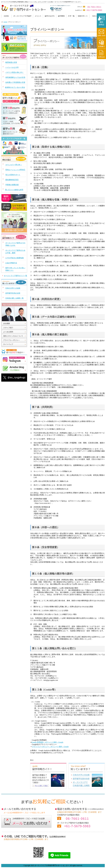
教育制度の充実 (11, 62)
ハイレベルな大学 (12, 67)
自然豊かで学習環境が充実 (15, 82)
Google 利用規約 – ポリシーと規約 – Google (47, 742)
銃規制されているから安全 (15, 87)
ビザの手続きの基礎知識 (14, 258)
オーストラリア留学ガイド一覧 (16, 276)
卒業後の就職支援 (12, 185)
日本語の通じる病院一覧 (14, 298)
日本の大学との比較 (13, 288)
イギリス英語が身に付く (14, 72)
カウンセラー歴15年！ (14, 165)
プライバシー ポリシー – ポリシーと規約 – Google (50, 747)
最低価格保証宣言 (12, 180)
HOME (5, 22)
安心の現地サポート (13, 175)
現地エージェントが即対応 (15, 170)
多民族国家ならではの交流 (15, 77)
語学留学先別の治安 (13, 293)
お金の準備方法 (11, 263)
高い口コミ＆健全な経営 (14, 190)
